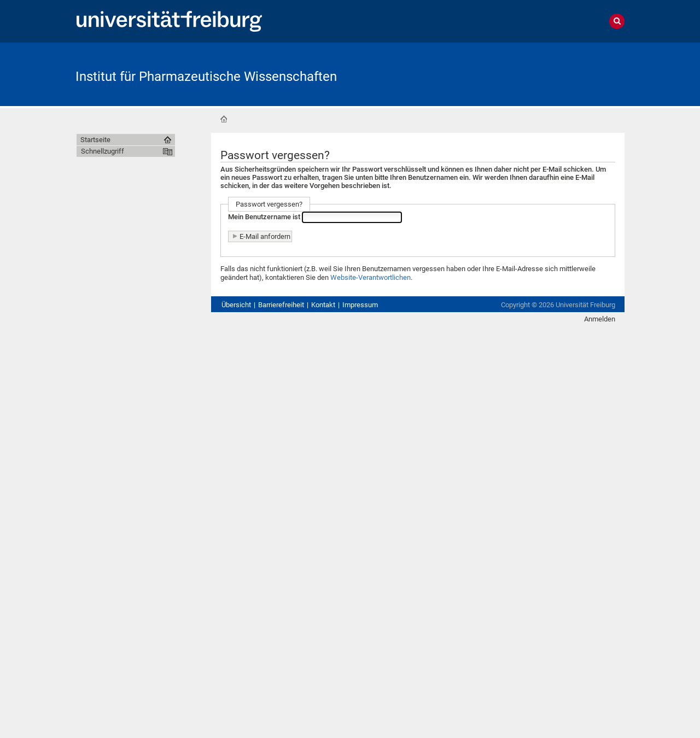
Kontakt (323, 305)
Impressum (360, 305)
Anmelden (600, 319)
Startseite (224, 119)
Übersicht (236, 305)
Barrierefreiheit (281, 305)
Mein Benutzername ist (264, 217)
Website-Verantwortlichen (371, 277)
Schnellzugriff (103, 151)
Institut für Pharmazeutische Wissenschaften (206, 77)
